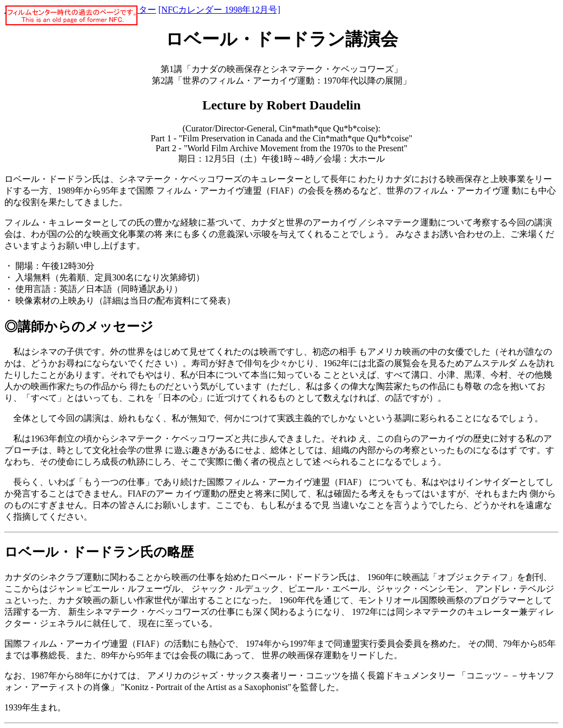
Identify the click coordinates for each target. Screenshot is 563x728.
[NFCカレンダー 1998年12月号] (219, 10)
